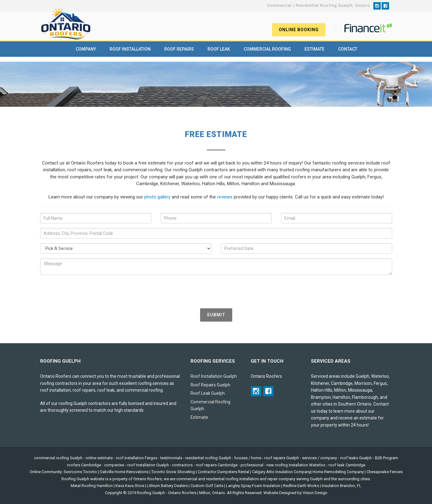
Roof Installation (130, 49)
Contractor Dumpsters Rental (223, 472)
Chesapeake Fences (385, 472)
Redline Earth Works (301, 486)
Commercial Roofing (267, 49)
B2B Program (386, 458)
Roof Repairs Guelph (210, 385)
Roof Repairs (179, 49)
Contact (348, 49)
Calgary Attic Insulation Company (281, 472)
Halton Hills (322, 390)
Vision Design (315, 493)
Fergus (380, 383)
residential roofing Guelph (208, 458)
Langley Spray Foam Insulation (253, 486)
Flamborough (365, 397)
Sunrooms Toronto (80, 472)
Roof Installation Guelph (214, 376)
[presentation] (87, 292)
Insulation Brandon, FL (342, 486)
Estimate (315, 49)
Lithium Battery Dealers (167, 486)
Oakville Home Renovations (124, 472)
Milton (340, 390)
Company (86, 49)
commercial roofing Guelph (58, 458)
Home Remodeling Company (338, 472)
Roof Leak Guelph (208, 393)
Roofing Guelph (151, 493)
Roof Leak (219, 49)
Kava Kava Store (130, 486)
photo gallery (157, 197)
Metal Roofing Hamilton (92, 486)
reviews (225, 197)
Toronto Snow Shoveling (173, 472)
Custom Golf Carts (207, 486)
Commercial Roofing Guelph (210, 405)
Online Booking (299, 30)
